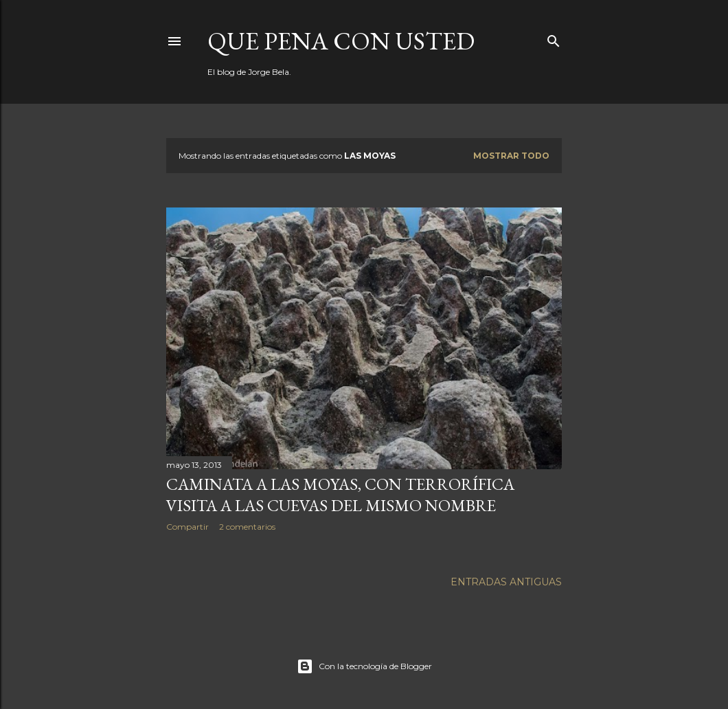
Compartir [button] (187, 527)
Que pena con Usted (341, 41)
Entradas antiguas (506, 582)
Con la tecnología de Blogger (364, 666)
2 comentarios (247, 527)
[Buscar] (554, 38)
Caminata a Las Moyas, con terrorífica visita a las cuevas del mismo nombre (340, 495)
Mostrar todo (511, 156)
